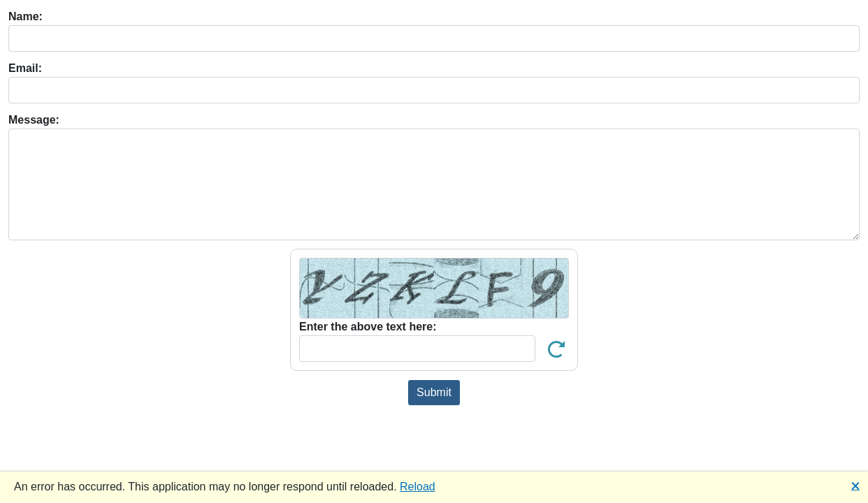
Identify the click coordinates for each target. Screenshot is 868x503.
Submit (434, 392)
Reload (418, 487)
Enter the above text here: (368, 327)
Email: (25, 68)
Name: (26, 16)
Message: (34, 120)
